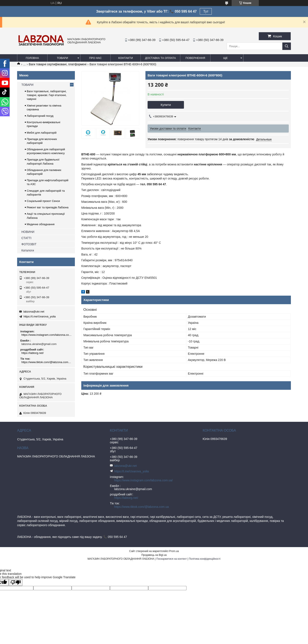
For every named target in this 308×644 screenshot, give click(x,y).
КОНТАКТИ (126, 58)
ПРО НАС (96, 58)
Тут (206, 11)
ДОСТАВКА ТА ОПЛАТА (160, 58)
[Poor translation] (16, 582)
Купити (166, 105)
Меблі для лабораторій (42, 133)
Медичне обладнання (41, 224)
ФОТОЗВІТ (29, 244)
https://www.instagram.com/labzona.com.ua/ (47, 335)
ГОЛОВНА (32, 58)
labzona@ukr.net (34, 312)
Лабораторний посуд (40, 116)
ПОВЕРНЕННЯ (195, 58)
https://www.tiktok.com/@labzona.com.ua (47, 362)
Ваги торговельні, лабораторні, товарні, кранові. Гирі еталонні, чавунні (47, 95)
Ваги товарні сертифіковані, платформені (58, 64)
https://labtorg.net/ (33, 353)
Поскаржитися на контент (172, 559)
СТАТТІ (26, 238)
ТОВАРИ (62, 58)
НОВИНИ (28, 232)
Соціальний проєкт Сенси (43, 201)
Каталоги (28, 250)
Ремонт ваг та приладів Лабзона (48, 207)
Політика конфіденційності (205, 559)
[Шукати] (287, 46)
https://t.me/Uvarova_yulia (40, 316)
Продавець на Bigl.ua (154, 555)
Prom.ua (174, 551)
